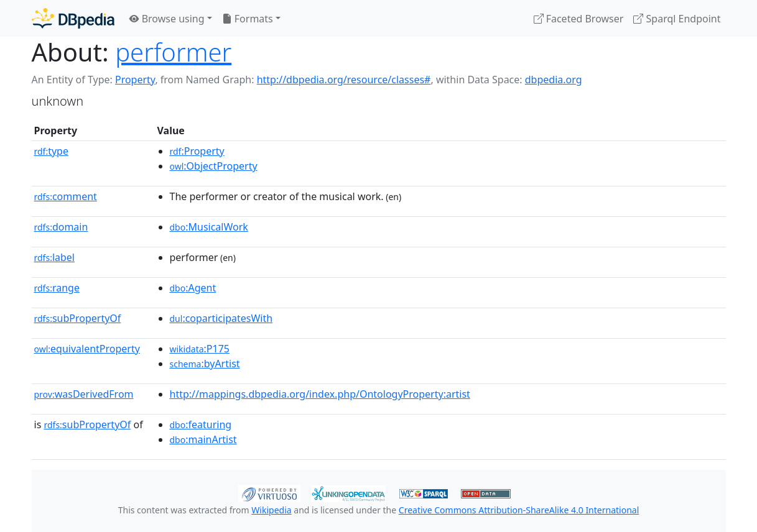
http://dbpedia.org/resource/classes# (344, 80)
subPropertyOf (78, 318)
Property (135, 80)
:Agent (193, 288)
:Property (197, 151)
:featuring (201, 424)
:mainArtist (203, 439)
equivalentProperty (87, 349)
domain (61, 227)
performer (173, 52)
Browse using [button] (167, 19)
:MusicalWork (209, 227)
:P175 (200, 349)
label (55, 257)
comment (66, 196)
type (52, 151)
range (57, 288)
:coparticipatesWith (221, 318)
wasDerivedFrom (84, 394)
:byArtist (205, 364)
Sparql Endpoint (677, 19)
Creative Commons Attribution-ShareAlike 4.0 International (519, 510)
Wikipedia (271, 510)
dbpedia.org (554, 80)
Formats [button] (248, 19)
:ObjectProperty (214, 166)
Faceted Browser (579, 19)
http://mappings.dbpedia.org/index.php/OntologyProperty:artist (320, 394)
